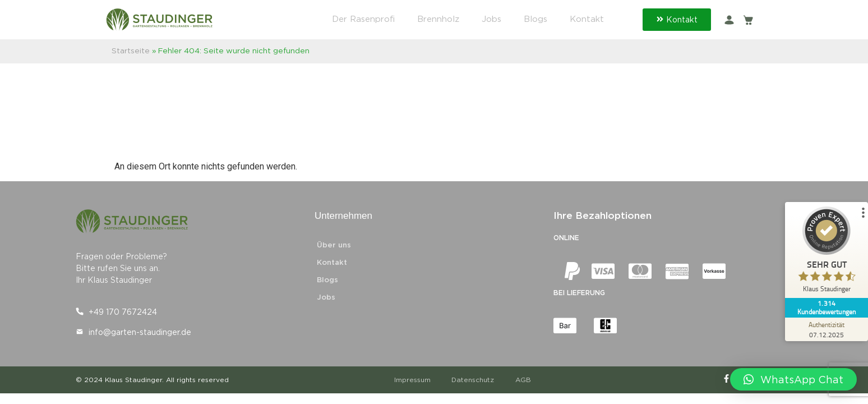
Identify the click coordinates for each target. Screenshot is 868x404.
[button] (793, 379)
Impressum (414, 380)
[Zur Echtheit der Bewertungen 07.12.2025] (826, 329)
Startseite (131, 50)
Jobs (491, 19)
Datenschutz (475, 380)
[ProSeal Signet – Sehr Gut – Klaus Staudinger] (826, 252)
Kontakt (587, 19)
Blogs (535, 19)
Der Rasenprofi (363, 19)
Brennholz (438, 19)
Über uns (334, 245)
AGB (527, 380)
